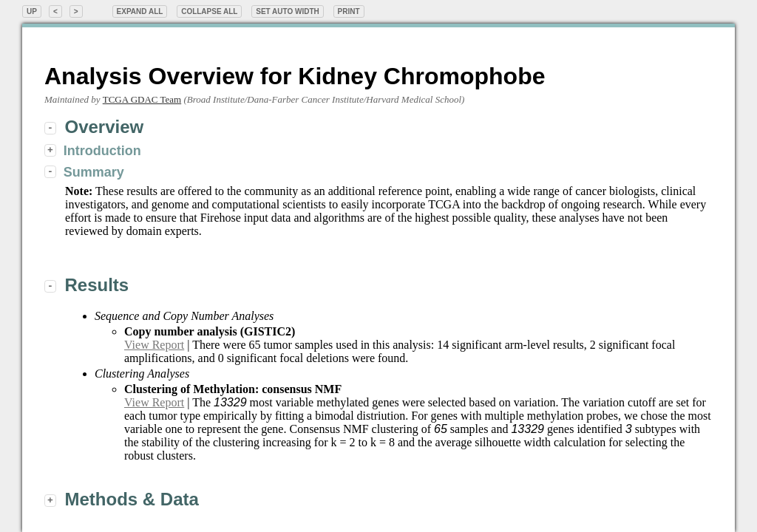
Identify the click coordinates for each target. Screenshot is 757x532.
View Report (154, 345)
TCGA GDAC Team (142, 99)
